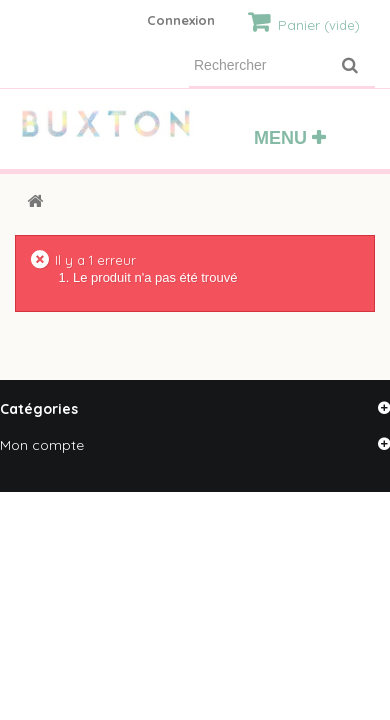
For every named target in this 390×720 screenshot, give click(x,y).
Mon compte (42, 445)
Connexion (181, 20)
